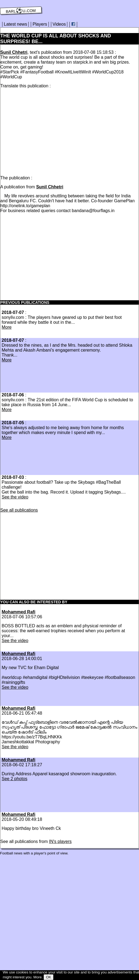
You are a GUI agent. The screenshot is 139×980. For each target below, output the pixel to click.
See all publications (19, 510)
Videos (59, 24)
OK (48, 977)
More (7, 327)
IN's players (60, 841)
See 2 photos (14, 779)
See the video (15, 497)
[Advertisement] (46, 131)
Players (40, 24)
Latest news (15, 24)
